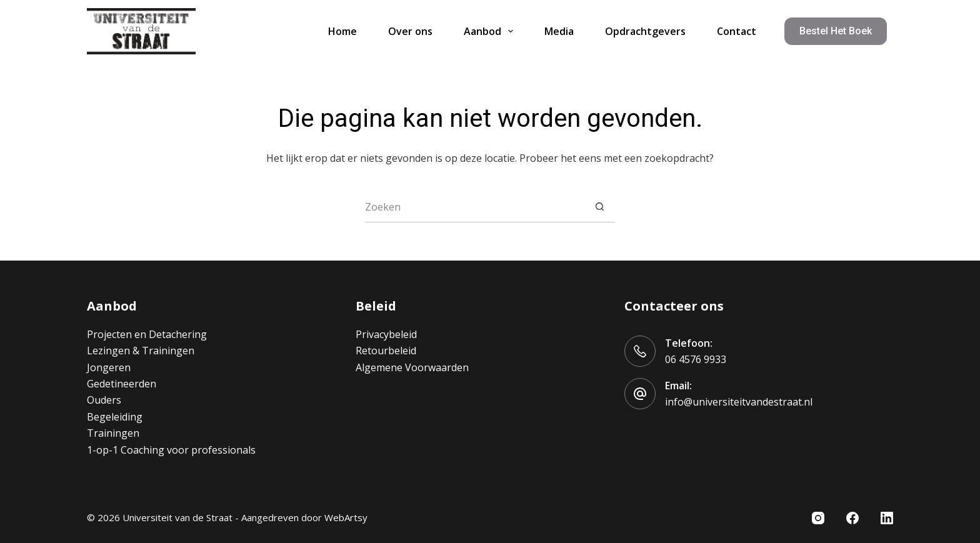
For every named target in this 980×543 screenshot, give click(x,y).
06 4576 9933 (696, 359)
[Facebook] (852, 518)
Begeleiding (115, 417)
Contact (737, 31)
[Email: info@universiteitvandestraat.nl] (640, 394)
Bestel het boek (836, 31)
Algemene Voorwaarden (412, 367)
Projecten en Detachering (147, 334)
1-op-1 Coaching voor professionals (171, 450)
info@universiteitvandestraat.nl (739, 402)
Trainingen (113, 433)
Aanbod (491, 31)
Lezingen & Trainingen (141, 351)
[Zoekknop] (599, 207)
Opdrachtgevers (645, 31)
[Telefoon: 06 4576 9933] (640, 351)
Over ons (410, 31)
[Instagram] (818, 518)
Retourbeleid (386, 351)
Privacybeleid (386, 334)
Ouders (104, 400)
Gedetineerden (122, 384)
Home (342, 31)
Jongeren (109, 367)
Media (559, 31)
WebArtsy (346, 517)
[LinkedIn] (887, 518)
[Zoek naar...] (474, 207)
